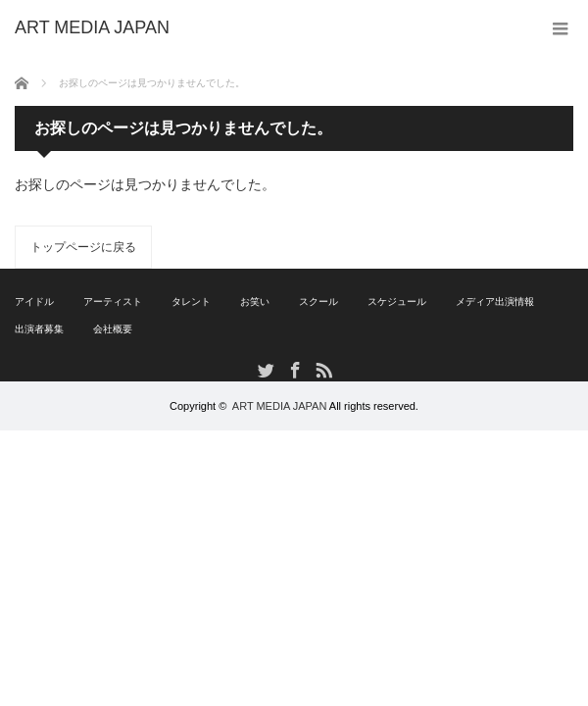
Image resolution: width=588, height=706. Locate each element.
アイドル (34, 302)
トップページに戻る (83, 247)
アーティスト (113, 302)
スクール (318, 302)
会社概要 (113, 329)
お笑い (255, 302)
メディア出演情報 (495, 302)
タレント (191, 302)
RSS (323, 369)
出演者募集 (39, 329)
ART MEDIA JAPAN (280, 406)
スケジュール (397, 302)
